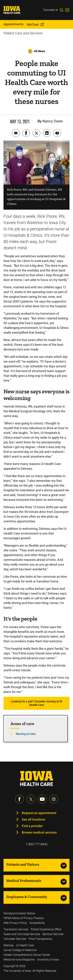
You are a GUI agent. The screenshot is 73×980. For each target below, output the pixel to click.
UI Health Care (25, 945)
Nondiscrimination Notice (19, 913)
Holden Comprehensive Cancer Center (27, 955)
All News (37, 51)
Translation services (16, 929)
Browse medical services (39, 832)
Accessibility (37, 923)
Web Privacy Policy (15, 923)
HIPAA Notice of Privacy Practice (24, 918)
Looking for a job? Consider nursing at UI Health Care (36, 703)
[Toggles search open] (62, 10)
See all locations (33, 819)
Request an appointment (39, 813)
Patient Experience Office (46, 929)
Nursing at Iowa (26, 734)
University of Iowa (48, 960)
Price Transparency (40, 939)
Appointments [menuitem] (13, 24)
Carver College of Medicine (20, 950)
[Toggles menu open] (67, 10)
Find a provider (32, 826)
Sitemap (9, 945)
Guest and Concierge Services (22, 934)
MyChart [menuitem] (33, 24)
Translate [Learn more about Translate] (49, 10)
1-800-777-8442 (37, 844)
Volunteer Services (15, 939)
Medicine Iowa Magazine (19, 960)
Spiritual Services (53, 934)
